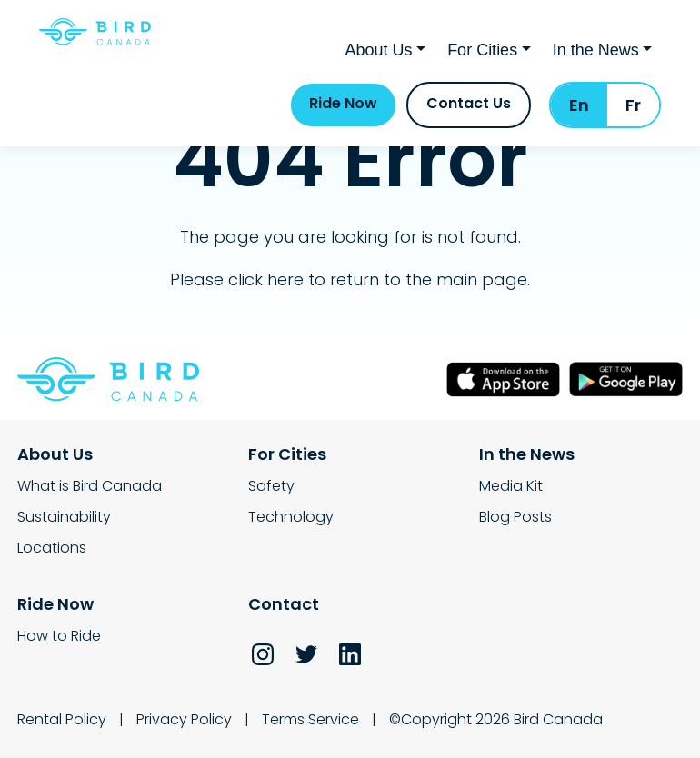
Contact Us (469, 103)
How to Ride (59, 636)
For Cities (482, 50)
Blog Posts (515, 517)
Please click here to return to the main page (349, 279)
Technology (291, 517)
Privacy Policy (184, 719)
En (579, 105)
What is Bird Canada (90, 486)
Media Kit (511, 486)
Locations (52, 548)
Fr (633, 105)
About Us (379, 50)
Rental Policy (62, 719)
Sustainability (64, 517)
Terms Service (310, 719)
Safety (271, 486)
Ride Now (343, 103)
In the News (596, 50)
